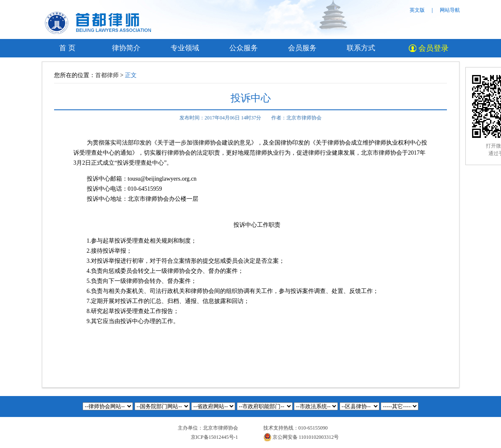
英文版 (417, 10)
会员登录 (429, 48)
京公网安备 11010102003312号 (301, 437)
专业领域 (185, 48)
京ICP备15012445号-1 (214, 437)
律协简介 (126, 48)
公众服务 (244, 48)
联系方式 (361, 48)
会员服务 (302, 48)
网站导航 (450, 10)
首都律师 (107, 75)
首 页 (67, 48)
